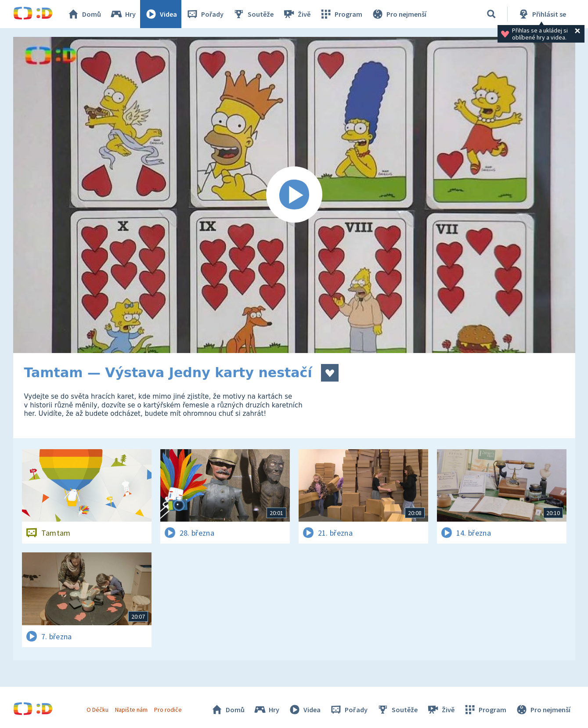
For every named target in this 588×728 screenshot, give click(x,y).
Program (341, 14)
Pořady (205, 14)
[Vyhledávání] (491, 14)
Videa (161, 14)
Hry (123, 14)
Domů (84, 14)
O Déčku (97, 710)
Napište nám (131, 710)
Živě (296, 14)
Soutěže (253, 14)
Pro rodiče (168, 710)
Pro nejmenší (399, 14)
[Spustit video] (294, 195)
